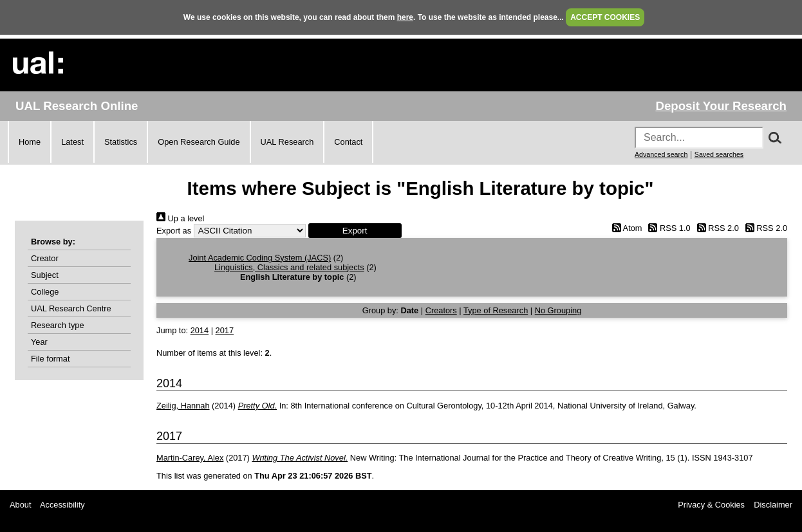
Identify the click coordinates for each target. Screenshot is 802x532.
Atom (625, 228)
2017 (225, 330)
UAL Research (287, 142)
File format (50, 359)
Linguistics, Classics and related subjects (289, 267)
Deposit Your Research (721, 106)
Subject (45, 275)
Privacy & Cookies (711, 505)
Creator (45, 258)
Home (30, 142)
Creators (441, 310)
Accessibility (62, 505)
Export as (174, 231)
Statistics (121, 142)
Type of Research (496, 310)
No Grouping (558, 310)
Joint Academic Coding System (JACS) (260, 258)
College (45, 292)
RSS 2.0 (716, 228)
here (405, 17)
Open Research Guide (199, 142)
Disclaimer (773, 505)
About (20, 505)
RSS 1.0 (667, 228)
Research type (58, 325)
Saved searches (719, 154)
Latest (72, 142)
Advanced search (661, 154)
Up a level (180, 218)
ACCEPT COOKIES (605, 17)
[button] (355, 231)
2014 (200, 330)
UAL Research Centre (71, 308)
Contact (348, 142)
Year (39, 342)
